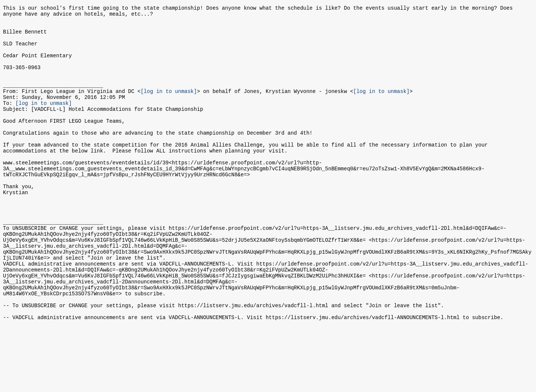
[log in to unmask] (169, 108)
